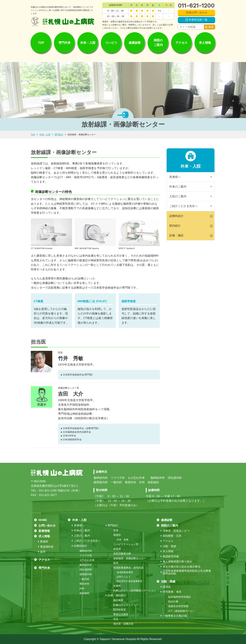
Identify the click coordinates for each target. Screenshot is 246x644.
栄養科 (117, 586)
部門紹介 (59, 135)
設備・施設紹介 (117, 595)
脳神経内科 (86, 551)
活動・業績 (169, 546)
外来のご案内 (178, 187)
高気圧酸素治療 (122, 554)
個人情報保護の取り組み (177, 562)
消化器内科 (86, 569)
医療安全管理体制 (178, 606)
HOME (43, 520)
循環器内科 (86, 574)
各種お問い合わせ (197, 12)
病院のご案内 (158, 43)
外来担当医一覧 (198, 20)
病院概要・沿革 (172, 536)
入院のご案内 (178, 196)
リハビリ (111, 43)
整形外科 (84, 584)
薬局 (43, 552)
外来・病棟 (122, 540)
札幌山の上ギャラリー (126, 605)
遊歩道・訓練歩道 (123, 624)
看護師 (44, 542)
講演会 (167, 587)
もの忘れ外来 (87, 560)
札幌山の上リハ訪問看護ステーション (135, 590)
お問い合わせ (47, 526)
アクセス (181, 43)
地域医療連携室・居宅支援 (128, 568)
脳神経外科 (86, 565)
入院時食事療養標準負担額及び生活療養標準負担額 (187, 572)
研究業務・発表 (172, 592)
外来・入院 (88, 43)
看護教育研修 (171, 557)
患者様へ (175, 177)
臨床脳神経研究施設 (180, 597)
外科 (82, 588)
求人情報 (205, 43)
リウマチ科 (86, 555)
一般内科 (84, 579)
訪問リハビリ (124, 577)
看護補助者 (47, 547)
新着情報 (44, 531)
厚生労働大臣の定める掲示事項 (181, 567)
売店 (116, 619)
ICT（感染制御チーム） (182, 611)
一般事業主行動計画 (175, 616)
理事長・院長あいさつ (176, 531)
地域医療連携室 (125, 572)
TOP (41, 43)
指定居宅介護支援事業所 (130, 581)
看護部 (117, 535)
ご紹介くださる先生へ (183, 206)
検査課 (117, 549)
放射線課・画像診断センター (130, 558)
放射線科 (84, 593)
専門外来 (65, 43)
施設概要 (118, 600)
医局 (116, 530)
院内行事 (173, 602)
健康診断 (135, 43)
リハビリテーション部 (126, 544)
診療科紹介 (81, 546)
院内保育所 (120, 610)
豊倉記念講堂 (121, 614)
